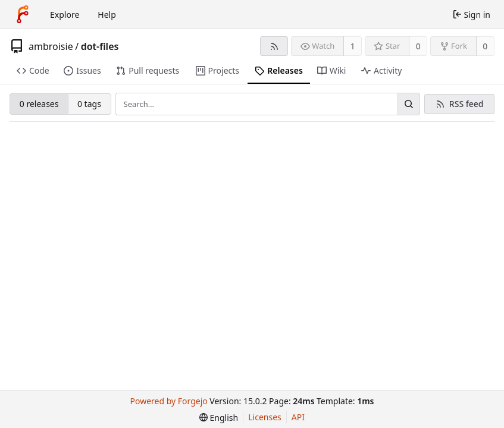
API (298, 417)
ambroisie (51, 46)
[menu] (219, 418)
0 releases (39, 104)
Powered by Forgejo (169, 401)
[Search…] (409, 104)
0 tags (89, 104)
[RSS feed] (274, 46)
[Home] (23, 14)
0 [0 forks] (485, 46)
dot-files (100, 46)
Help (107, 15)
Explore (65, 15)
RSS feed (467, 104)
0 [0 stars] (418, 46)
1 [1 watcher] (353, 46)
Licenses (265, 417)
